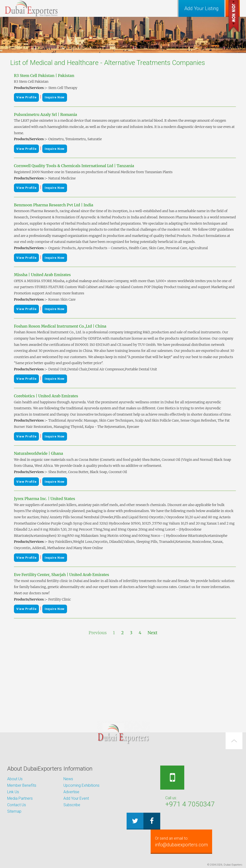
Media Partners (20, 798)
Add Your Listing (201, 8)
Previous (98, 633)
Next (152, 633)
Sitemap (14, 811)
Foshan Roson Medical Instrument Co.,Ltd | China (60, 326)
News (68, 779)
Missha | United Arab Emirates (42, 275)
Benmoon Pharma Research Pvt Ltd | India (54, 205)
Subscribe (72, 805)
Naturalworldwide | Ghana (39, 453)
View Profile (26, 97)
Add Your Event (76, 798)
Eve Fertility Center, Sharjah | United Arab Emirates (61, 575)
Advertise (71, 792)
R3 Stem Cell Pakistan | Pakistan (44, 76)
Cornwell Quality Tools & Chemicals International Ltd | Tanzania (74, 166)
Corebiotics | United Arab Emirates (46, 396)
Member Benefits (22, 785)
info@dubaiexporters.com (185, 842)
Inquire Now (55, 97)
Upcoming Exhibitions (81, 785)
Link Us (13, 792)
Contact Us (17, 805)
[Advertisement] (123, 678)
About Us (15, 779)
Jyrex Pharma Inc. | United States (45, 499)
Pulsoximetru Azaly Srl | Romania (46, 114)
